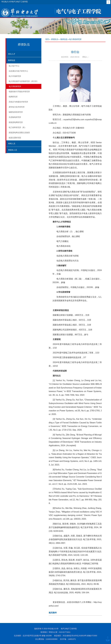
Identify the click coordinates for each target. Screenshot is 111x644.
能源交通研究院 (15, 138)
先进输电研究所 (15, 117)
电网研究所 (13, 97)
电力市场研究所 (15, 76)
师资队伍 (55, 39)
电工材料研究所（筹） (18, 127)
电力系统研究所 (15, 86)
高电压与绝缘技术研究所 (18, 102)
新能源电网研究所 (16, 122)
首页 (47, 39)
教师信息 (12, 60)
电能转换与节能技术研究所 (19, 92)
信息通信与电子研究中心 (18, 71)
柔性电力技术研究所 (17, 107)
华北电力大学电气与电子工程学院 (15, 2)
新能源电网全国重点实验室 (19, 133)
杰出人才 (12, 54)
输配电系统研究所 (16, 112)
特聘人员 (12, 144)
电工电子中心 (14, 66)
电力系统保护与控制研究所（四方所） (24, 81)
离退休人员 (13, 150)
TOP (108, 639)
